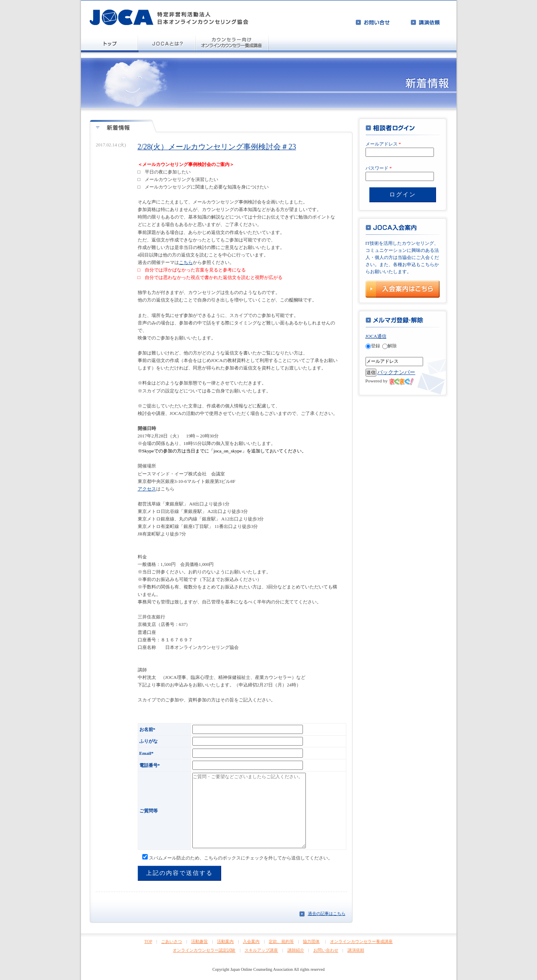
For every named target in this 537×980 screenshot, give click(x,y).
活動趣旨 (199, 941)
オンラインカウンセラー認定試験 (204, 950)
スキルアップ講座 (261, 950)
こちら (186, 262)
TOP (148, 941)
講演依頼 (356, 950)
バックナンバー (396, 372)
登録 (373, 346)
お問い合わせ (326, 950)
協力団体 (311, 941)
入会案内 (251, 941)
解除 (390, 346)
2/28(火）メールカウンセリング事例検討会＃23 (217, 147)
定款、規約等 (281, 941)
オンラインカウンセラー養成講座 (361, 941)
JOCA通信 (376, 336)
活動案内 (225, 941)
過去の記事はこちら (327, 913)
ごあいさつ (171, 941)
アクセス (147, 489)
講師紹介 (296, 950)
